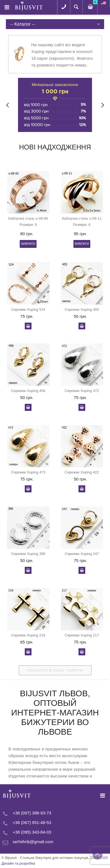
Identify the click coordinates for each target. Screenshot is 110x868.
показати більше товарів (55, 670)
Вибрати (28, 244)
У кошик (28, 326)
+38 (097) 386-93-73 (32, 813)
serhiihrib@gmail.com (33, 842)
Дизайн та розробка (18, 863)
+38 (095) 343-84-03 (32, 832)
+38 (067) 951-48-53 (32, 822)
